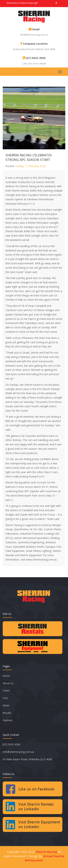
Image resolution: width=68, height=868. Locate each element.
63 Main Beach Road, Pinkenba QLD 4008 (34, 49)
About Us (8, 683)
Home (6, 676)
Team (6, 690)
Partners (8, 720)
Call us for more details (34, 64)
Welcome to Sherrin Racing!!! (22, 3)
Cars (5, 698)
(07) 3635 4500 (12, 744)
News (6, 705)
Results (7, 713)
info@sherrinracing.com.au (34, 35)
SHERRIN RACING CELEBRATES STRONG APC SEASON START (29, 157)
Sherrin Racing (47, 852)
